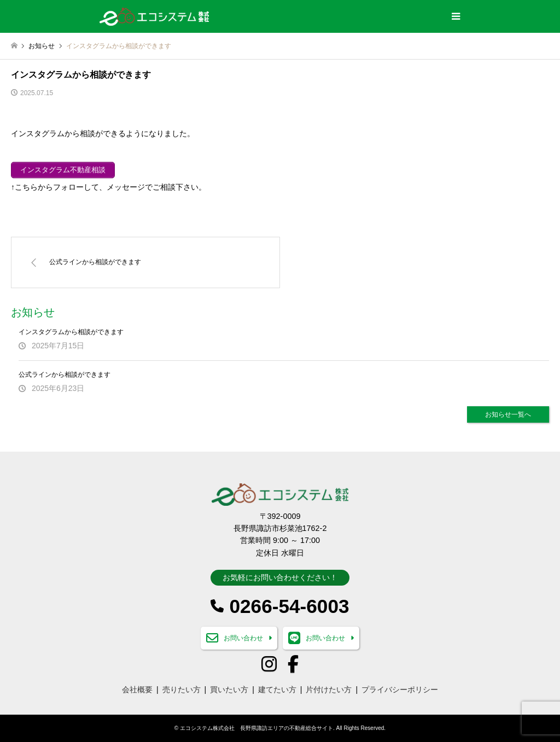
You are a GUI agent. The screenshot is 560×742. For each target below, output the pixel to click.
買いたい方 (229, 690)
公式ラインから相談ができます (65, 375)
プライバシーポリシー (400, 690)
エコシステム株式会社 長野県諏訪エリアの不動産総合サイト (256, 728)
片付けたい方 (329, 690)
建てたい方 (277, 690)
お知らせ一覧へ (508, 414)
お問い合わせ (243, 638)
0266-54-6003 (289, 606)
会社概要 (137, 690)
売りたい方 (182, 690)
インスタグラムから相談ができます (71, 332)
